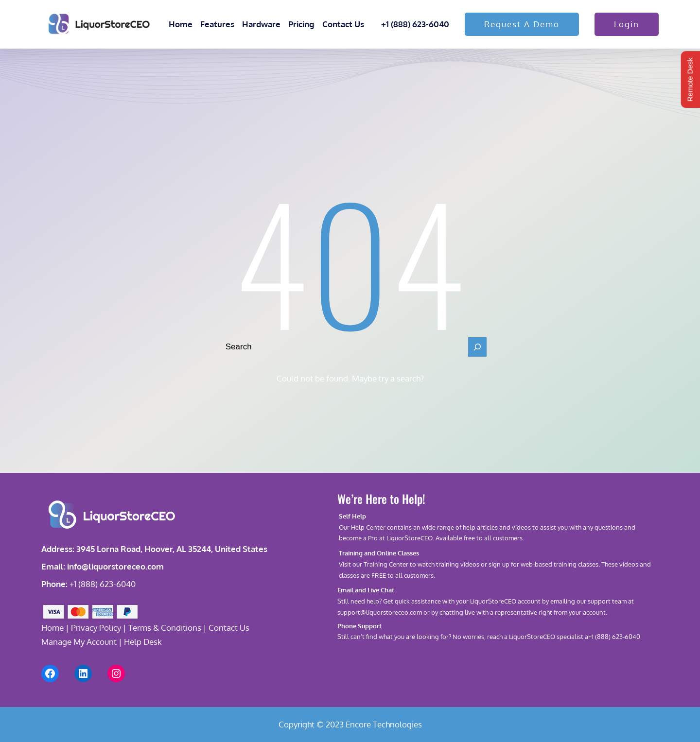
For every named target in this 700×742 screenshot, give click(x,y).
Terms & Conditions (165, 628)
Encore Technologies (384, 724)
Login (627, 24)
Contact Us (229, 628)
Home (52, 628)
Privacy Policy (96, 628)
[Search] (477, 347)
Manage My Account (79, 642)
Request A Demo (522, 24)
